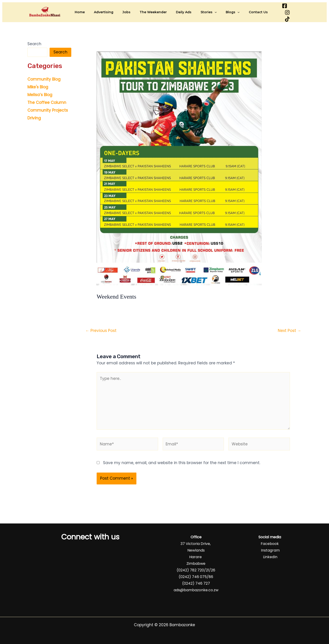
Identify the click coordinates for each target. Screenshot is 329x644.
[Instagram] (287, 12)
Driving (34, 118)
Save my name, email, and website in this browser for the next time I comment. (182, 462)
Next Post (289, 330)
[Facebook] (275, 12)
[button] (204, 12)
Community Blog (44, 79)
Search (34, 43)
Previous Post (101, 330)
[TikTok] (298, 12)
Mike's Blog (38, 87)
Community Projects (48, 110)
